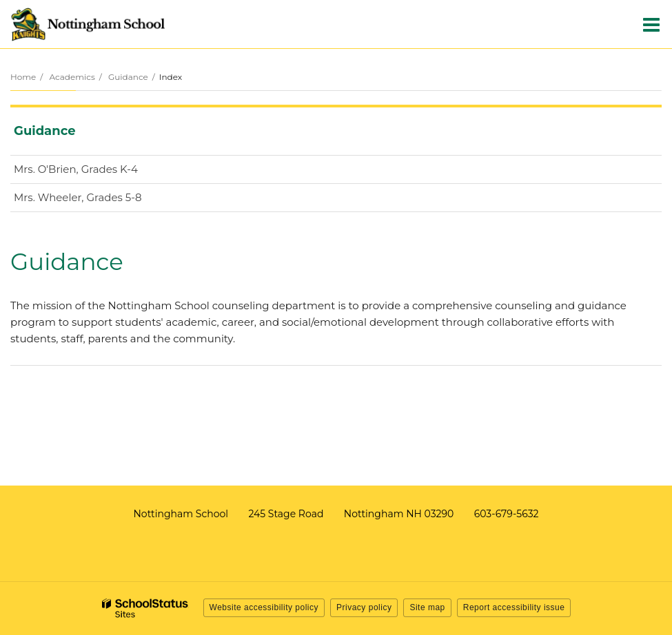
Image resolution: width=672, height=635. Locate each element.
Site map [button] (427, 607)
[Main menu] (651, 24)
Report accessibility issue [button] (514, 607)
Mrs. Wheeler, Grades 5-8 (100, 200)
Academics (72, 77)
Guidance (128, 77)
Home (23, 77)
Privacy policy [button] (364, 607)
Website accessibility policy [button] (264, 607)
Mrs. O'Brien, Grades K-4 (98, 172)
